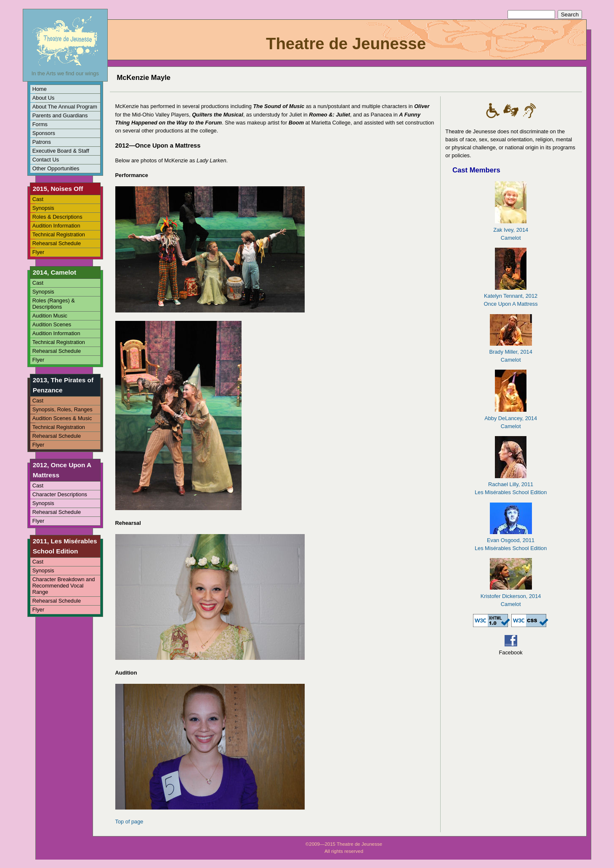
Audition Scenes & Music (62, 418)
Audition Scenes (52, 324)
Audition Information (56, 226)
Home (40, 89)
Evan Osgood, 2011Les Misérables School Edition (511, 540)
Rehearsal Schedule (57, 243)
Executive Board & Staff (61, 151)
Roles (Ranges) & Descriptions (54, 304)
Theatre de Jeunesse (346, 44)
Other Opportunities (56, 168)
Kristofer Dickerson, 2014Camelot (511, 596)
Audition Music (50, 316)
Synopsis (43, 208)
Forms (40, 124)
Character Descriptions (60, 494)
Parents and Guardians (60, 115)
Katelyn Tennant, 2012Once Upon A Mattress (511, 296)
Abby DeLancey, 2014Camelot (511, 418)
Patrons (42, 142)
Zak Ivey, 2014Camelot (511, 229)
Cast (38, 199)
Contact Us (46, 160)
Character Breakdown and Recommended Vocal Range (64, 586)
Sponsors (44, 133)
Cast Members (476, 170)
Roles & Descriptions (57, 217)
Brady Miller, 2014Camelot (510, 352)
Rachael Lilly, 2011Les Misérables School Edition (511, 484)
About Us (44, 98)
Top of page (129, 822)
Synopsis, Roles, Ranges (62, 409)
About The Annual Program (65, 107)
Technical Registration (59, 234)
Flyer (38, 252)
